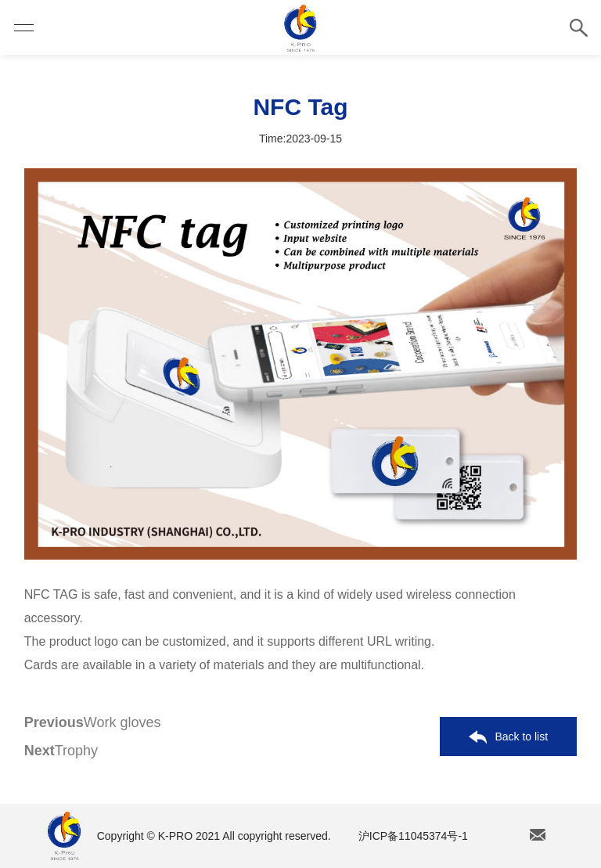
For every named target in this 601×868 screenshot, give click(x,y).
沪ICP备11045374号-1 (413, 836)
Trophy (61, 751)
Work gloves (93, 722)
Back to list (508, 737)
